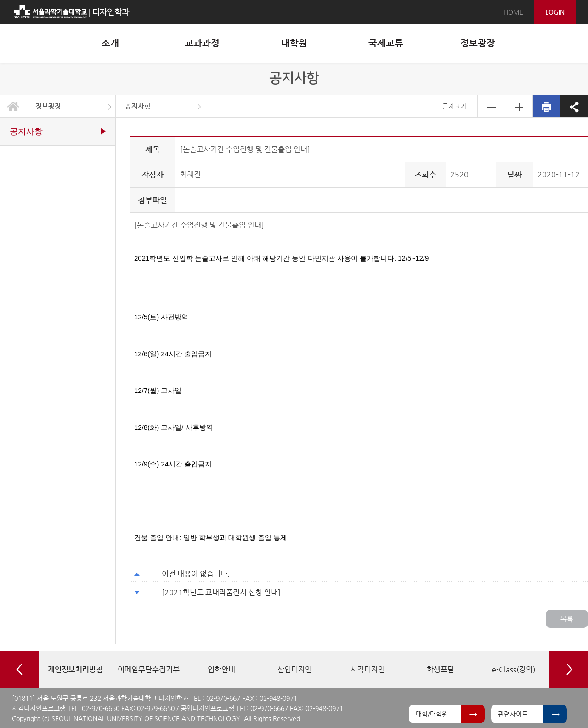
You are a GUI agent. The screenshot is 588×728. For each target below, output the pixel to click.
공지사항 (138, 106)
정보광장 (48, 106)
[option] (75, 670)
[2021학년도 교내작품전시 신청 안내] (221, 592)
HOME (513, 12)
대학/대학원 (432, 714)
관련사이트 (513, 714)
